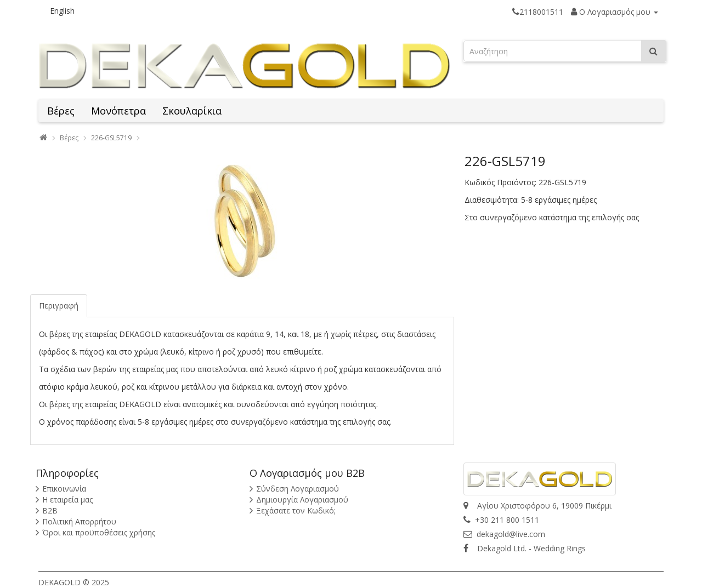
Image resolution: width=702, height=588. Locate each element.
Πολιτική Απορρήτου (79, 521)
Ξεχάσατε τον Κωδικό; (296, 510)
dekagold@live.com (504, 534)
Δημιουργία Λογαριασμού (302, 499)
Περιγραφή (59, 306)
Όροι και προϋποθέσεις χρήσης (99, 532)
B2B (50, 510)
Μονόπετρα (118, 111)
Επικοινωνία (64, 489)
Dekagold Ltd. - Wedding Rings (525, 548)
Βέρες (61, 111)
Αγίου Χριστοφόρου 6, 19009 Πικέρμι (537, 506)
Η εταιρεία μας (67, 499)
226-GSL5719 (111, 138)
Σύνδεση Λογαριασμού (298, 489)
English (62, 11)
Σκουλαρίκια (192, 111)
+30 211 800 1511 (501, 520)
